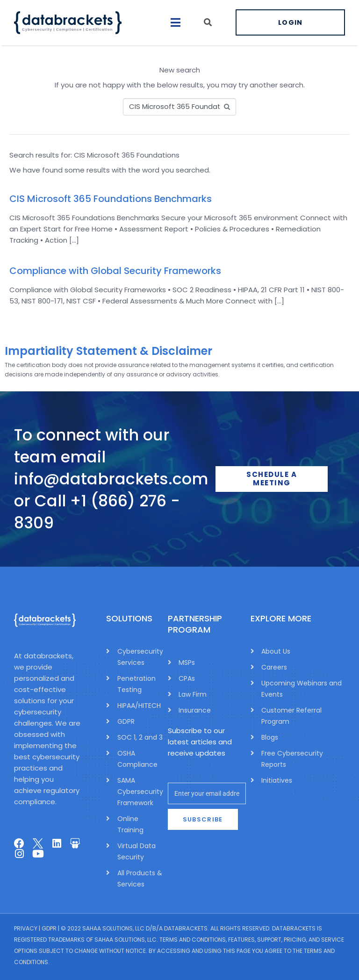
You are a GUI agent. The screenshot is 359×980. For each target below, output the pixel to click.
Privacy (26, 928)
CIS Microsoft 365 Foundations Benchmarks (111, 199)
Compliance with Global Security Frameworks (115, 271)
